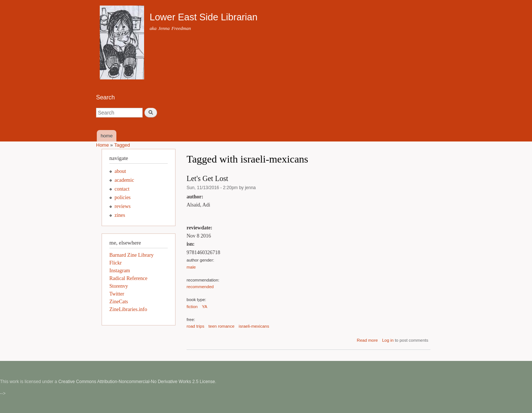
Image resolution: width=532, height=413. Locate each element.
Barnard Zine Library (132, 255)
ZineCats (119, 302)
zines (120, 215)
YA (205, 307)
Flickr (115, 263)
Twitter (117, 294)
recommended (200, 287)
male (191, 267)
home (107, 136)
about (120, 171)
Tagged (122, 145)
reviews (123, 206)
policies (123, 197)
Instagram (120, 271)
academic (124, 180)
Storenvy (119, 286)
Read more (367, 340)
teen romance (221, 326)
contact (122, 189)
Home (103, 145)
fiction (192, 307)
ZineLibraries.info (128, 309)
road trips (195, 326)
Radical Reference (128, 278)
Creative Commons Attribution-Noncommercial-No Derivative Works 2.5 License (137, 382)
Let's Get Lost (207, 178)
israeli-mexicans (254, 326)
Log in (388, 340)
